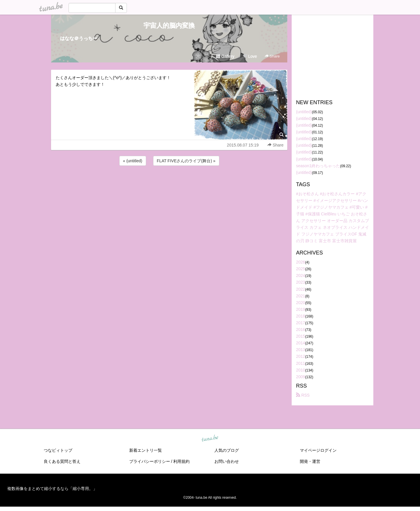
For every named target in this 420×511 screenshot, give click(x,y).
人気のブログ (227, 450)
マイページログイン (318, 450)
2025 (301, 269)
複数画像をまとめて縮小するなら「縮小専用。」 (52, 489)
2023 (301, 282)
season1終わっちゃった (318, 166)
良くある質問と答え (62, 461)
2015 (301, 336)
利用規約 (181, 461)
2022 (301, 289)
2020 (301, 303)
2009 (301, 377)
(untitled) (304, 112)
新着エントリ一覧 (146, 450)
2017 (301, 323)
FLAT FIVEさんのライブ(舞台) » (186, 161)
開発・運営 (310, 461)
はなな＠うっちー (79, 38)
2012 (301, 356)
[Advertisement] (169, 183)
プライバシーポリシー (150, 461)
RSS (303, 395)
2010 (301, 370)
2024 (301, 275)
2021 (301, 296)
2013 (301, 350)
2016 (301, 329)
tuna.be (210, 438)
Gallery (225, 56)
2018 (301, 316)
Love (250, 56)
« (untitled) (133, 161)
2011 (301, 363)
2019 (301, 309)
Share (272, 56)
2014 (301, 343)
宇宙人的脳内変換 (169, 26)
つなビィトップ (58, 450)
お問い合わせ (227, 461)
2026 (301, 262)
